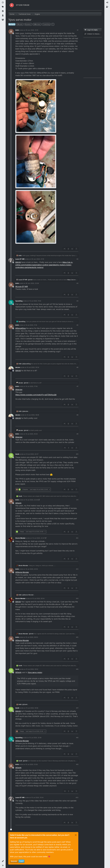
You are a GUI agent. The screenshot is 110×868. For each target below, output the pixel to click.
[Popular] (3, 11)
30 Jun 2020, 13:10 (32, 30)
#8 (77, 415)
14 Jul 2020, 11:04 (35, 301)
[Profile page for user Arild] (11, 32)
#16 (77, 669)
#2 (77, 259)
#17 (77, 708)
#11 (77, 500)
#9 (77, 434)
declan (18, 367)
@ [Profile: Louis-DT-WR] (22, 287)
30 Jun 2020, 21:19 (38, 259)
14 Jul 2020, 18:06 (33, 415)
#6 (77, 367)
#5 (77, 325)
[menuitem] (107, 3)
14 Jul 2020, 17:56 (32, 386)
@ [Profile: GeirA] (18, 503)
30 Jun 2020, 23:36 (32, 283)
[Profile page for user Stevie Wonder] (11, 540)
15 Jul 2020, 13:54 (37, 797)
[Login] (107, 3)
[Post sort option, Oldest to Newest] (93, 34)
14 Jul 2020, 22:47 (38, 538)
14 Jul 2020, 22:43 (32, 500)
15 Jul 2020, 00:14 (38, 598)
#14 (77, 598)
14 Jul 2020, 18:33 (32, 434)
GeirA (17, 454)
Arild (17, 30)
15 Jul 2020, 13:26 (32, 764)
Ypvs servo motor (35, 672)
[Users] (3, 15)
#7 (78, 386)
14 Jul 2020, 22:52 (32, 569)
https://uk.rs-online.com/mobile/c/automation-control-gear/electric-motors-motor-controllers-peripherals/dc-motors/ (44, 265)
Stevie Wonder (20, 538)
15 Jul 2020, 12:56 (35, 738)
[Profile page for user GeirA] (11, 456)
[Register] (107, 7)
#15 (77, 637)
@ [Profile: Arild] (18, 262)
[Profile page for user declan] (11, 369)
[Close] (76, 835)
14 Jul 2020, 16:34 (33, 367)
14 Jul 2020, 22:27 (32, 454)
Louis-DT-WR (20, 259)
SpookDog (19, 301)
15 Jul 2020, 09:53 (32, 637)
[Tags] (3, 7)
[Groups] (3, 20)
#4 (77, 301)
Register (14, 861)
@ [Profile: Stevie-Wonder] (22, 572)
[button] (3, 861)
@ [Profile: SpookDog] (21, 328)
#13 (77, 569)
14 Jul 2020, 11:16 (31, 325)
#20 (77, 797)
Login (21, 861)
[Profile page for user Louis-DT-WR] (11, 261)
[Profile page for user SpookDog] (11, 302)
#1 (78, 30)
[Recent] (3, 3)
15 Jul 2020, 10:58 (32, 708)
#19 (77, 764)
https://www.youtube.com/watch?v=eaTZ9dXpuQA (36, 395)
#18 (77, 738)
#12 (77, 538)
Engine (12, 24)
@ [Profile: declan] (19, 390)
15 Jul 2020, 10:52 (32, 669)
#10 (77, 454)
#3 (77, 283)
